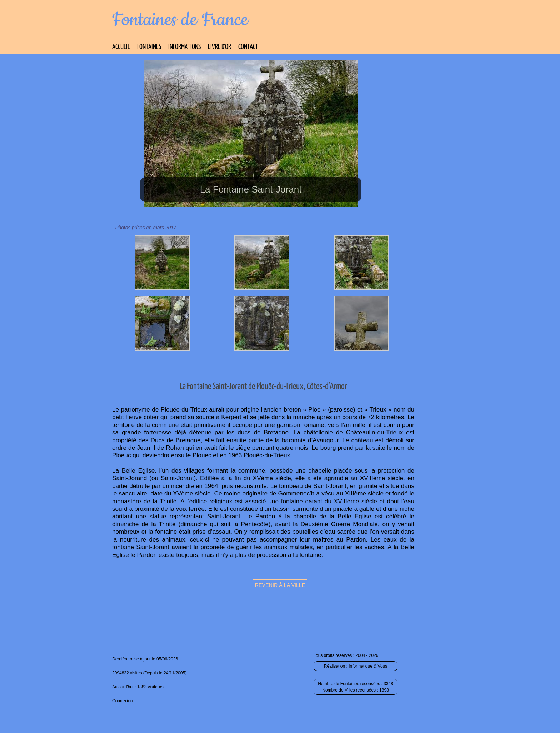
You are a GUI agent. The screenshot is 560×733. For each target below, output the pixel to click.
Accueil (121, 47)
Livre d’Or (219, 47)
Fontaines (149, 47)
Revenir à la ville (280, 585)
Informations (184, 47)
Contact (248, 47)
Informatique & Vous (368, 666)
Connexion (122, 701)
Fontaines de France (180, 20)
